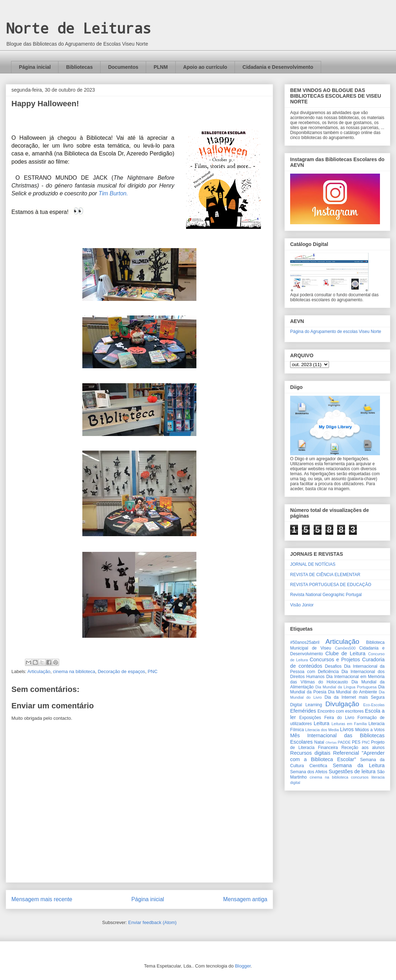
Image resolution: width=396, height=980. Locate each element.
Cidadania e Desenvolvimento (278, 67)
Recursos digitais (310, 753)
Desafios (333, 666)
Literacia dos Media (322, 730)
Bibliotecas (79, 67)
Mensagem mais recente (42, 899)
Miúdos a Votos (370, 730)
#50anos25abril (305, 642)
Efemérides (303, 711)
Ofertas (331, 742)
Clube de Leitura (346, 653)
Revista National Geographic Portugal (326, 595)
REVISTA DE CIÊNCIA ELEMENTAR (325, 575)
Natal (319, 742)
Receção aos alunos (363, 748)
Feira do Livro (339, 718)
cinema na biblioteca (74, 671)
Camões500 (345, 648)
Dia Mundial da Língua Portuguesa (346, 687)
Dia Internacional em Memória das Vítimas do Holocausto (337, 679)
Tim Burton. (114, 193)
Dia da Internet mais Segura (355, 697)
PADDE (344, 742)
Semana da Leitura (359, 765)
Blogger (243, 966)
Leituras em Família (349, 724)
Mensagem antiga (245, 899)
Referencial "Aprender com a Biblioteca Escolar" (337, 756)
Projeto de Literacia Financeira (337, 745)
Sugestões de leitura (352, 771)
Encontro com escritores (341, 711)
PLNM (161, 67)
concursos (360, 777)
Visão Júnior (302, 605)
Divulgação (342, 704)
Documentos (123, 67)
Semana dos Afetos (309, 772)
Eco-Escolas (374, 705)
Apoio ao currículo (205, 67)
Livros (347, 729)
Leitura (322, 723)
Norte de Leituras (78, 28)
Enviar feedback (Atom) (153, 922)
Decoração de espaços (121, 671)
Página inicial (35, 67)
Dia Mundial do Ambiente (353, 692)
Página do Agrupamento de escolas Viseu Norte (336, 332)
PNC (152, 671)
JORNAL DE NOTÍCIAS (313, 564)
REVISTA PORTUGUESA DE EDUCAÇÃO (331, 585)
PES (356, 742)
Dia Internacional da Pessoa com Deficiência (337, 669)
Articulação (39, 671)
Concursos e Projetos (335, 660)
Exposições (310, 718)
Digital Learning (306, 705)
